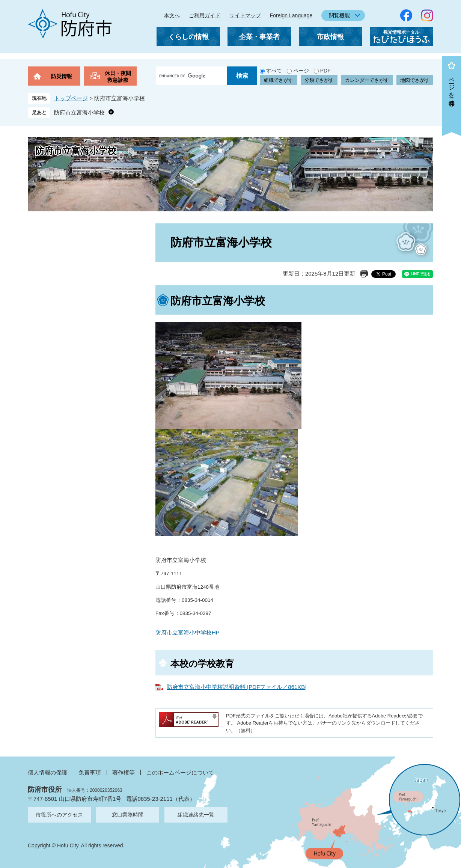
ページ (301, 71)
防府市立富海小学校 (79, 112)
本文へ (172, 15)
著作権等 (124, 772)
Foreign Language (291, 15)
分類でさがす (319, 80)
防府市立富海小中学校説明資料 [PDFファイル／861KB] (237, 687)
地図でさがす (415, 80)
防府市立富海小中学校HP (188, 632)
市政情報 (330, 37)
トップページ (71, 98)
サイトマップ (245, 15)
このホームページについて (180, 772)
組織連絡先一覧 (196, 815)
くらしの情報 (188, 37)
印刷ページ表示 (364, 274)
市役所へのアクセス (59, 815)
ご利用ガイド (205, 15)
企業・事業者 (259, 37)
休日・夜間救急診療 (118, 77)
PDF (325, 71)
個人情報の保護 (47, 772)
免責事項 (90, 772)
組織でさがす (279, 80)
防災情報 (62, 76)
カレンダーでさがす (367, 80)
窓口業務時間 (128, 815)
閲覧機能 (339, 15)
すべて (274, 71)
